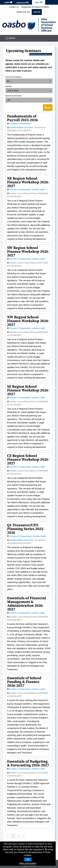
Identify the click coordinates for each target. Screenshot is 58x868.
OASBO (8, 2)
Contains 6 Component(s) (20, 124)
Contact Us (14, 7)
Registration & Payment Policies (35, 7)
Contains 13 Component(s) (20, 536)
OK (28, 859)
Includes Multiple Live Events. (22, 128)
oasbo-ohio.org (23, 12)
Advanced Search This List (41, 54)
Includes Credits (38, 190)
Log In (37, 12)
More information (28, 863)
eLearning (39, 2)
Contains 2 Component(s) (20, 190)
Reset (48, 107)
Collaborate (23, 2)
